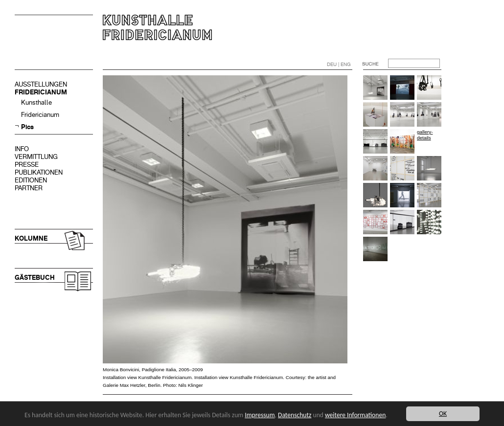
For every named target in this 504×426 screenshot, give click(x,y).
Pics (27, 127)
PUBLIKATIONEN (39, 172)
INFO (22, 149)
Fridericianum (40, 115)
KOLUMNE (31, 238)
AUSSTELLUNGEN (41, 84)
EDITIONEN (31, 180)
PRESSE (27, 165)
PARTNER (29, 188)
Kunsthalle (36, 102)
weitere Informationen (355, 415)
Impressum (260, 415)
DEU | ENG (339, 64)
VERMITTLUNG (36, 157)
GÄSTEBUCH (35, 278)
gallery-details (425, 135)
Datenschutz (295, 415)
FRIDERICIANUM (41, 92)
